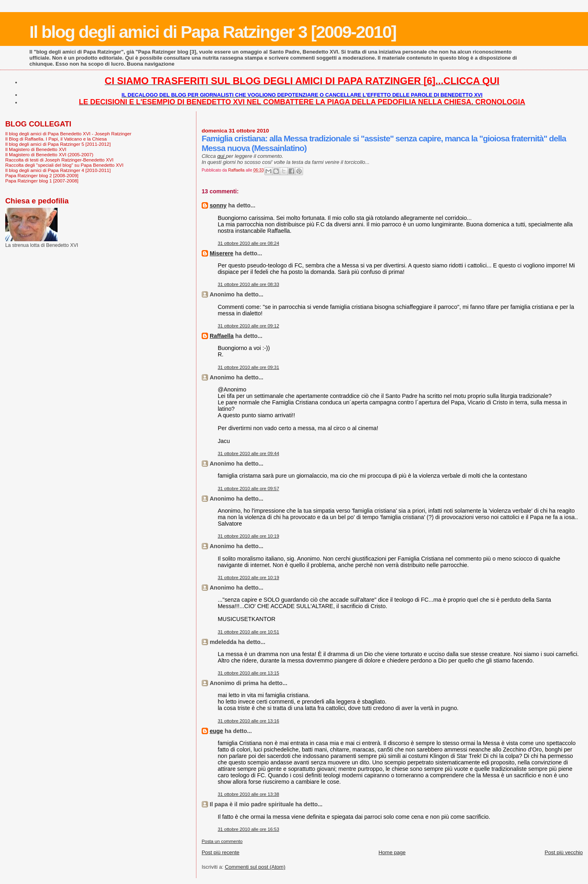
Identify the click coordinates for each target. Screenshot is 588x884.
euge (216, 731)
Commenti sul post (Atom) (255, 867)
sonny (218, 205)
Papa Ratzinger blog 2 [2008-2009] (42, 175)
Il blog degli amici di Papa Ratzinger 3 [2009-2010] (213, 32)
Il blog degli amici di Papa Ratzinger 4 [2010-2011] (58, 170)
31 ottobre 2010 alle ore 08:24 (249, 243)
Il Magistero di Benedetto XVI (36, 149)
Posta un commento (222, 841)
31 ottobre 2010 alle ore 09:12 (249, 326)
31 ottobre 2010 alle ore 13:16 (249, 721)
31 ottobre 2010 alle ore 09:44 (249, 453)
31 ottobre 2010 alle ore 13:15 (249, 673)
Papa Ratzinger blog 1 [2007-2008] (42, 181)
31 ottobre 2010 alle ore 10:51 (249, 632)
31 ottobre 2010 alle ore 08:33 (249, 284)
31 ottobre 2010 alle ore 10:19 (249, 536)
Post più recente (221, 852)
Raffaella (222, 336)
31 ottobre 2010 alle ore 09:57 (249, 489)
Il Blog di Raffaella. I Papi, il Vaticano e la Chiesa (56, 139)
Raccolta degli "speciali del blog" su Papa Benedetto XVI (64, 165)
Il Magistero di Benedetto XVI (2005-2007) (49, 154)
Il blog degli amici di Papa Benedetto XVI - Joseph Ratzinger (68, 134)
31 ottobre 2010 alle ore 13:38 (249, 794)
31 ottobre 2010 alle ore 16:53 (249, 829)
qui (222, 156)
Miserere (222, 253)
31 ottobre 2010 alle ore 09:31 (249, 367)
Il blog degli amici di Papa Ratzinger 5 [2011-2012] (58, 144)
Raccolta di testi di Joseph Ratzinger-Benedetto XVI (59, 160)
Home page (392, 852)
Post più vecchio (564, 852)
